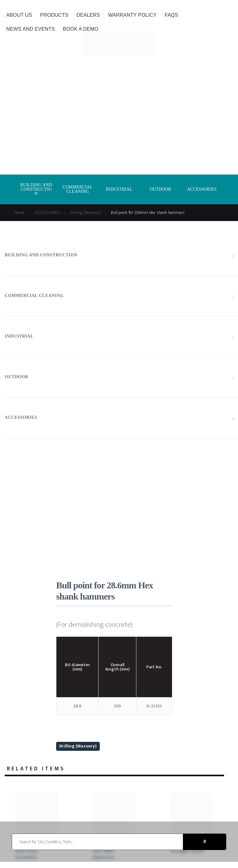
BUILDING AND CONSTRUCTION (36, 189)
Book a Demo (81, 29)
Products (54, 15)
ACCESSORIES (202, 189)
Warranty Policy (132, 15)
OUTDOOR (161, 189)
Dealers (88, 15)
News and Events (31, 29)
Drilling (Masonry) (78, 746)
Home (19, 213)
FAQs (171, 15)
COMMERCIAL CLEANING (78, 189)
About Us (19, 15)
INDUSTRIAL (119, 189)
